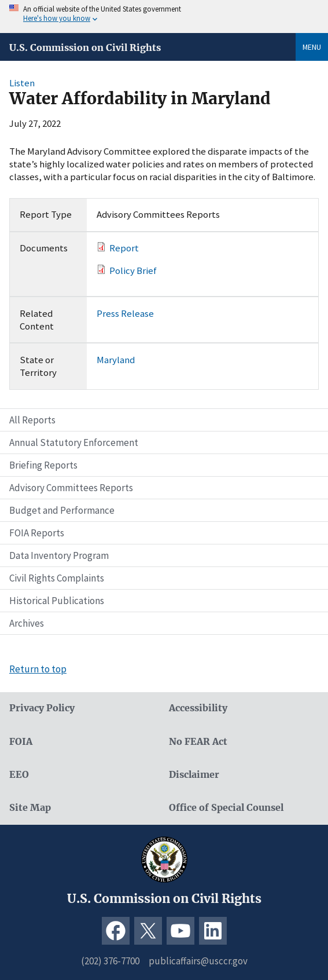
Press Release (125, 313)
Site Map (30, 808)
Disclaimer (194, 775)
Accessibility (198, 708)
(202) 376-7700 (110, 961)
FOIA (21, 742)
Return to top (38, 669)
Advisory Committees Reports (71, 488)
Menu (312, 47)
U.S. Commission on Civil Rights (85, 47)
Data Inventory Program (59, 555)
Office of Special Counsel (226, 808)
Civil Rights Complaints (57, 578)
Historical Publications (57, 601)
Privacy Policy (42, 708)
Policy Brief (133, 270)
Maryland (116, 360)
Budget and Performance (62, 510)
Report (124, 248)
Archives (27, 623)
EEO (19, 775)
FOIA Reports (37, 533)
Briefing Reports (43, 465)
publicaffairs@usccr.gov (198, 961)
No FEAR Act (198, 742)
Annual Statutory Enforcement (74, 443)
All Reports (32, 420)
